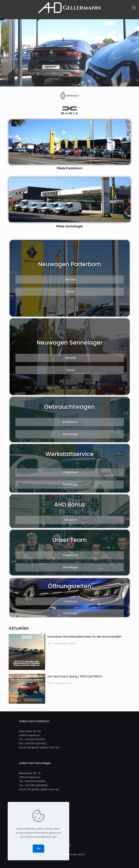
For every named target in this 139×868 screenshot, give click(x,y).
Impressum (32, 818)
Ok (38, 848)
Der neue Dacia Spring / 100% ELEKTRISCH (75, 676)
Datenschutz (33, 825)
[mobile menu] (134, 8)
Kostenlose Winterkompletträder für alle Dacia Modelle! (84, 637)
